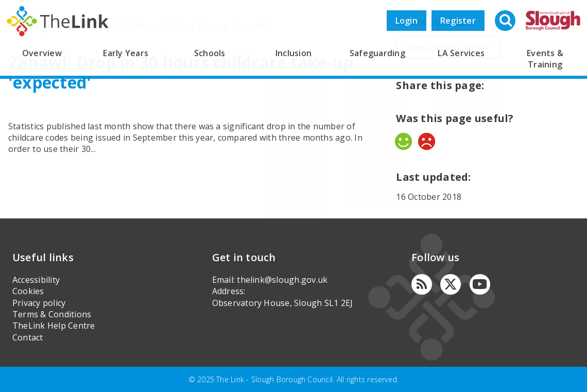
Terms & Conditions (52, 314)
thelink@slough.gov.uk (282, 280)
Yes (403, 141)
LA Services (461, 53)
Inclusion (293, 53)
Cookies (28, 291)
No (427, 141)
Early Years (126, 53)
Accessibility (36, 280)
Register (458, 21)
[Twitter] (451, 284)
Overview (42, 53)
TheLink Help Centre (54, 326)
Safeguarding (377, 53)
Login (407, 21)
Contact (28, 337)
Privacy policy (39, 303)
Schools (210, 53)
